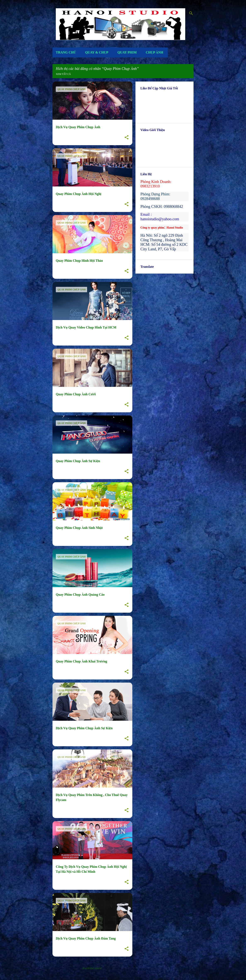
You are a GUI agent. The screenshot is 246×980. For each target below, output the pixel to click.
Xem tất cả (63, 74)
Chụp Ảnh (155, 52)
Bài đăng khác (92, 968)
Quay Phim (127, 52)
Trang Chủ (66, 52)
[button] (127, 138)
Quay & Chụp (97, 52)
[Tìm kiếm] (191, 13)
